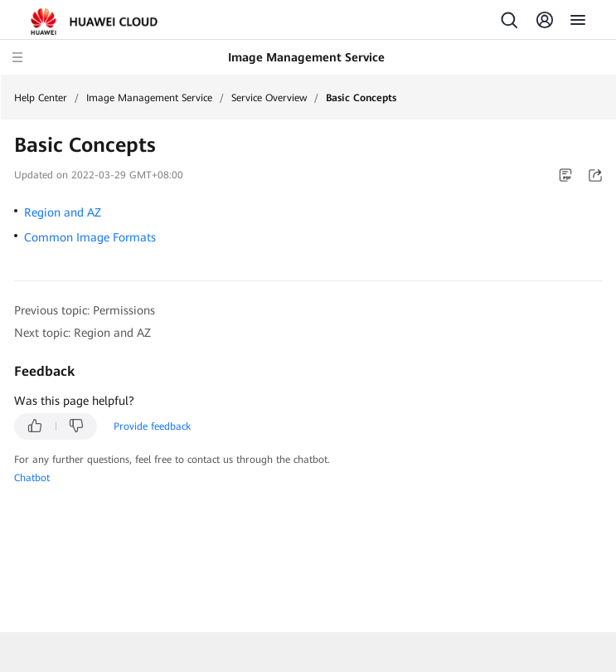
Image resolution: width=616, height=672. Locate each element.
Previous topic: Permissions (85, 310)
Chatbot (32, 478)
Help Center (41, 98)
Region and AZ (63, 212)
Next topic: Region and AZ (82, 333)
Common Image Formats (90, 237)
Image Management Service (149, 98)
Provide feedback (152, 426)
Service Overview (269, 98)
